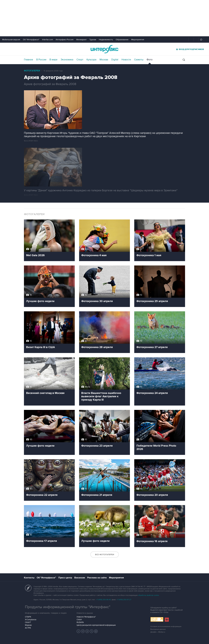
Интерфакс (105, 49)
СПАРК (28, 617)
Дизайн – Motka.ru (158, 632)
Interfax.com (48, 40)
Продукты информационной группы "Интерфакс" (68, 607)
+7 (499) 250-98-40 (103, 600)
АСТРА (28, 628)
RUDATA (80, 622)
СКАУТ (28, 622)
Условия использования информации (166, 627)
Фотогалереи (32, 71)
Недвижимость (106, 40)
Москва (104, 60)
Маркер (28, 625)
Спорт (80, 60)
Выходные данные (158, 629)
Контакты (29, 578)
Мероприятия (138, 40)
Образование (122, 40)
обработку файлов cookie (148, 595)
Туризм (93, 40)
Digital (115, 60)
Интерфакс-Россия (65, 40)
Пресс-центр (65, 578)
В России (41, 60)
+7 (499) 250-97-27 (124, 600)
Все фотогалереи (105, 555)
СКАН (79, 620)
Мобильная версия (11, 40)
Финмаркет (81, 40)
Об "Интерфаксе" (31, 40)
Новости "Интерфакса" (86, 617)
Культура (91, 60)
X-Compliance (31, 620)
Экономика (67, 60)
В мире (53, 60)
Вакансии (80, 578)
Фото (150, 60)
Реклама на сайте (97, 578)
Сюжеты (139, 60)
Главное (29, 60)
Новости (126, 60)
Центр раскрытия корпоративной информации (96, 625)
